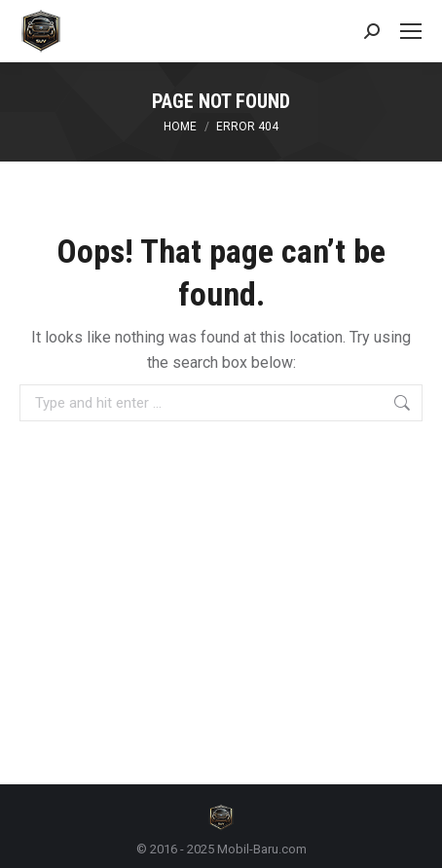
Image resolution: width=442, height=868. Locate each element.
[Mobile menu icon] (411, 31)
